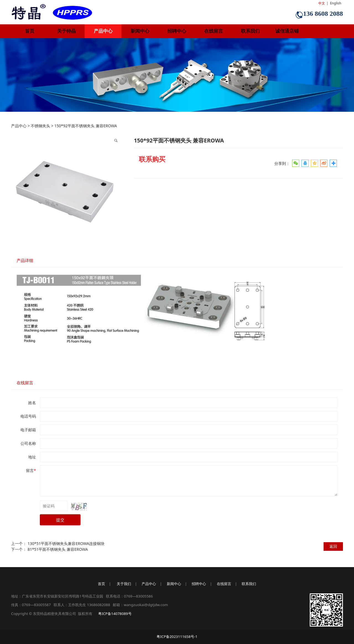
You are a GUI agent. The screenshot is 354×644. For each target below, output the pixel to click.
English (336, 3)
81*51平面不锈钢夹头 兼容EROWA (58, 549)
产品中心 (103, 31)
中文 (322, 3)
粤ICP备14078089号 (115, 614)
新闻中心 (140, 31)
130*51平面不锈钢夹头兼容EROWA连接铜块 (66, 543)
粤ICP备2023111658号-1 (177, 637)
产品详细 (25, 260)
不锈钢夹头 (40, 126)
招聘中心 (177, 31)
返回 (333, 546)
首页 (30, 31)
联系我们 (250, 31)
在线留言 (214, 31)
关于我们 (124, 584)
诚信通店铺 (287, 31)
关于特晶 (66, 31)
